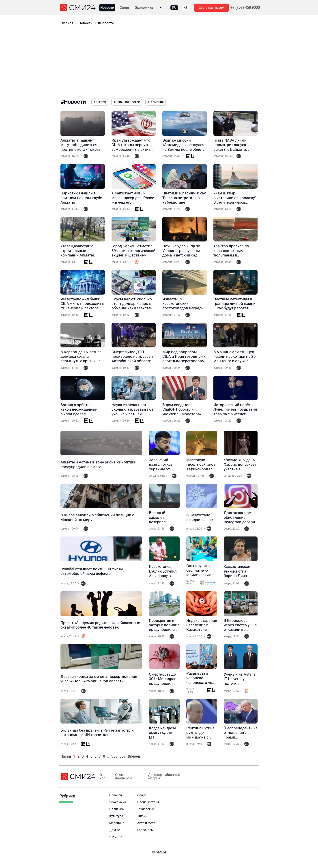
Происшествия (148, 802)
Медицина (117, 823)
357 (123, 756)
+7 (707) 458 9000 (245, 8)
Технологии (146, 809)
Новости (107, 8)
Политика (117, 809)
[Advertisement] (159, 63)
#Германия (156, 102)
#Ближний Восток (127, 102)
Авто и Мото (146, 823)
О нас (102, 777)
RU (174, 8)
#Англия (100, 102)
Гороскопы (145, 830)
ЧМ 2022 (116, 837)
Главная (67, 23)
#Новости (106, 23)
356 (114, 756)
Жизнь (142, 816)
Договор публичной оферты (162, 777)
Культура (116, 816)
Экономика (144, 8)
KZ (185, 8)
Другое (115, 830)
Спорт (125, 8)
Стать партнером (212, 8)
